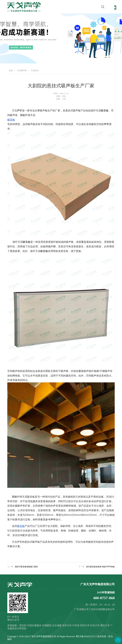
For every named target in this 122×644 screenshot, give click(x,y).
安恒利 (23, 625)
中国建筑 (47, 625)
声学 (20, 110)
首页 (11, 71)
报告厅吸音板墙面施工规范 (26, 567)
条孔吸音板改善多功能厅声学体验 (100, 567)
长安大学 (95, 625)
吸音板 (105, 110)
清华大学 (67, 625)
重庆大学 (105, 625)
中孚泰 (76, 625)
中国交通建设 (34, 625)
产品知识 (35, 71)
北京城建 (57, 625)
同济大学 (85, 625)
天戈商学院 (22, 71)
